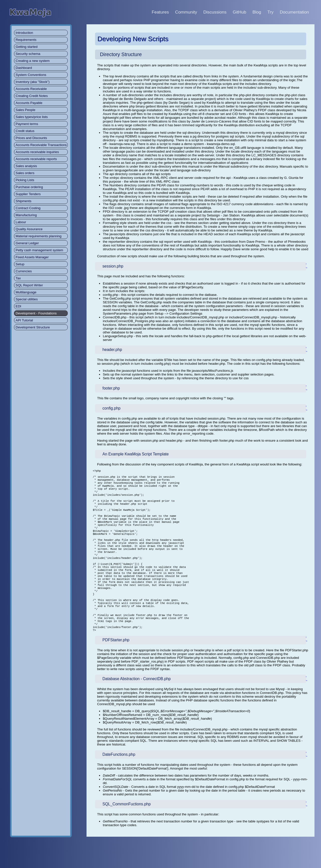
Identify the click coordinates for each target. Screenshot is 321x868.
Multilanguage (26, 292)
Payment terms (27, 124)
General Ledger (27, 243)
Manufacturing (26, 215)
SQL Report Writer (29, 285)
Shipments (23, 201)
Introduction (24, 33)
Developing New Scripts (133, 39)
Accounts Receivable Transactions (41, 145)
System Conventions (31, 75)
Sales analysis (26, 166)
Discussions (215, 12)
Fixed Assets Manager (32, 257)
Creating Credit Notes (32, 96)
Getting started (26, 47)
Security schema (28, 54)
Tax (18, 278)
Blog (257, 12)
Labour (21, 222)
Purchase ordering (29, 187)
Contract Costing (28, 208)
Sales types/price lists (32, 117)
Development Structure (33, 327)
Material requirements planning (38, 236)
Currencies (24, 271)
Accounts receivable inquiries (37, 152)
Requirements (26, 40)
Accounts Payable (29, 103)
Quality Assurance (29, 229)
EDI (18, 306)
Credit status (25, 131)
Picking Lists (25, 180)
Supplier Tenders (28, 194)
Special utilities (27, 299)
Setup (20, 264)
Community (186, 12)
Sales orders (25, 173)
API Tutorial (24, 320)
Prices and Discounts (31, 138)
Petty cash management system (39, 250)
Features (160, 12)
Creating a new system (33, 61)
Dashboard (24, 68)
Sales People (25, 110)
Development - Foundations (36, 313)
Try (270, 12)
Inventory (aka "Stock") (32, 82)
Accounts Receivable (31, 89)
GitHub (239, 12)
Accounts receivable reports (36, 159)
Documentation (294, 12)
